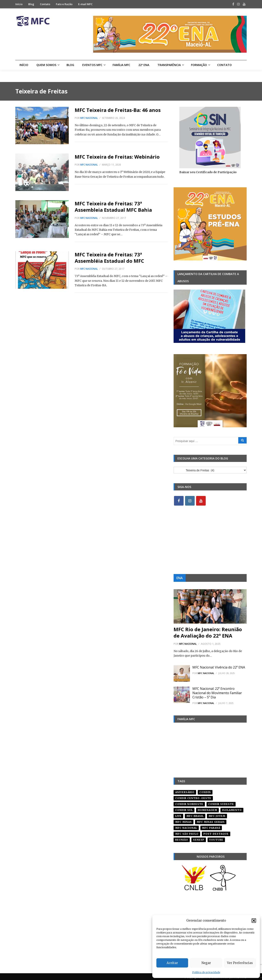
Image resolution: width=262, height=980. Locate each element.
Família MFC (121, 65)
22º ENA (144, 65)
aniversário (185, 791)
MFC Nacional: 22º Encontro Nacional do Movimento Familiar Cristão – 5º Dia (217, 693)
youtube (216, 838)
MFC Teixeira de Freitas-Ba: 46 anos (118, 110)
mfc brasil (195, 815)
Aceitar (172, 963)
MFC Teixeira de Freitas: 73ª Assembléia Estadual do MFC (109, 258)
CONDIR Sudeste (221, 803)
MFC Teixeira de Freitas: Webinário (117, 157)
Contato (45, 4)
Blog (31, 4)
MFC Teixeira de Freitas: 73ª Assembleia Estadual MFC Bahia (113, 207)
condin (205, 791)
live (178, 815)
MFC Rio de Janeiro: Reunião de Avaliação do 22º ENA (208, 633)
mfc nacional (186, 826)
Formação (199, 65)
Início (19, 4)
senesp (199, 838)
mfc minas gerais (211, 820)
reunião (182, 838)
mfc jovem (217, 815)
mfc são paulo (187, 832)
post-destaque (216, 832)
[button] (254, 921)
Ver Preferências (240, 963)
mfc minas (184, 820)
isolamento (232, 809)
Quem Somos (46, 65)
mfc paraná (211, 826)
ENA (180, 578)
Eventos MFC (92, 65)
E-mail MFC (85, 4)
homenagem (207, 809)
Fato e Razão (64, 4)
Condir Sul (184, 809)
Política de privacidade (206, 972)
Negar (206, 963)
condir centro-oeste (193, 797)
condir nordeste (189, 803)
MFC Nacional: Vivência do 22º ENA (219, 667)
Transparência (169, 65)
